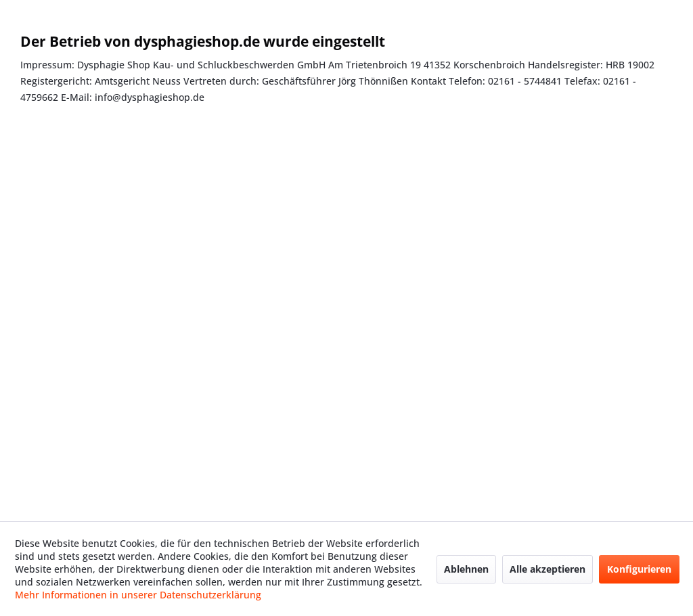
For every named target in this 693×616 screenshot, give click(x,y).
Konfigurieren (639, 569)
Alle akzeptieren (547, 569)
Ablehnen (466, 569)
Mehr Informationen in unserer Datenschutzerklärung (138, 595)
